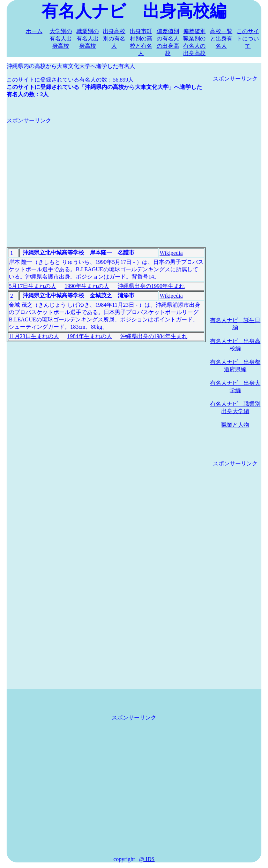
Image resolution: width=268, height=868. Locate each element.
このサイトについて (248, 39)
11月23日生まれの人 (34, 336)
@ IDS (147, 859)
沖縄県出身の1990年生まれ (151, 286)
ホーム (34, 31)
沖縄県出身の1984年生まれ (154, 336)
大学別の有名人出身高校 (61, 39)
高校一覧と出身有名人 (221, 39)
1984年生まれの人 (90, 336)
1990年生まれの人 (87, 286)
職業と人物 (235, 425)
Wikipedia (171, 253)
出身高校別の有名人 (114, 39)
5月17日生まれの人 (32, 286)
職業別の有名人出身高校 (88, 39)
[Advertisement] (106, 173)
